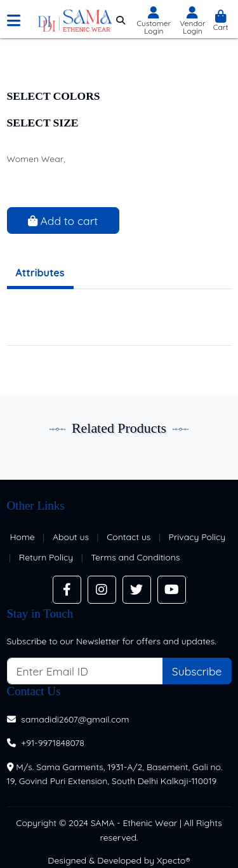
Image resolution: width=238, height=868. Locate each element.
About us (71, 537)
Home (23, 537)
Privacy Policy (197, 537)
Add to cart (63, 220)
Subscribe (197, 671)
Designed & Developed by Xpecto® (119, 860)
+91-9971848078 (52, 743)
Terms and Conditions (135, 557)
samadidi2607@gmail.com (75, 719)
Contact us (129, 537)
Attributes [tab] (40, 273)
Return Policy (46, 557)
